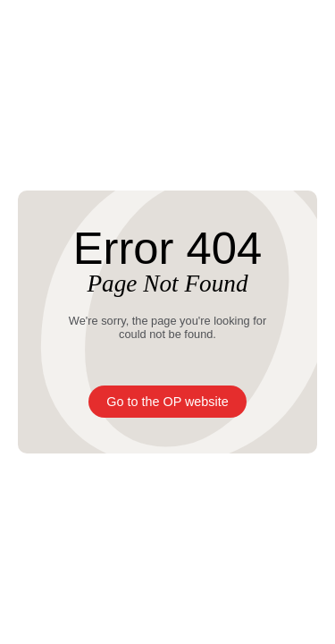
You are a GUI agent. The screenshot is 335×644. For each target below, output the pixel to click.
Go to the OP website (167, 402)
